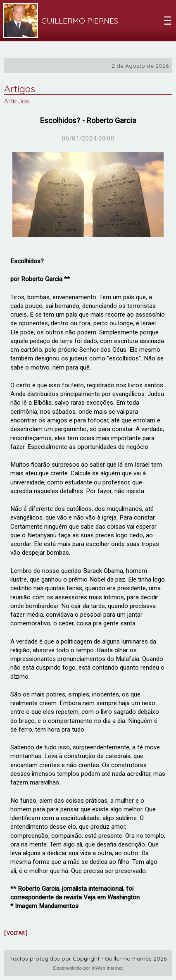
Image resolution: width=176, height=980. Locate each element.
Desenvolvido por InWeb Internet (88, 968)
